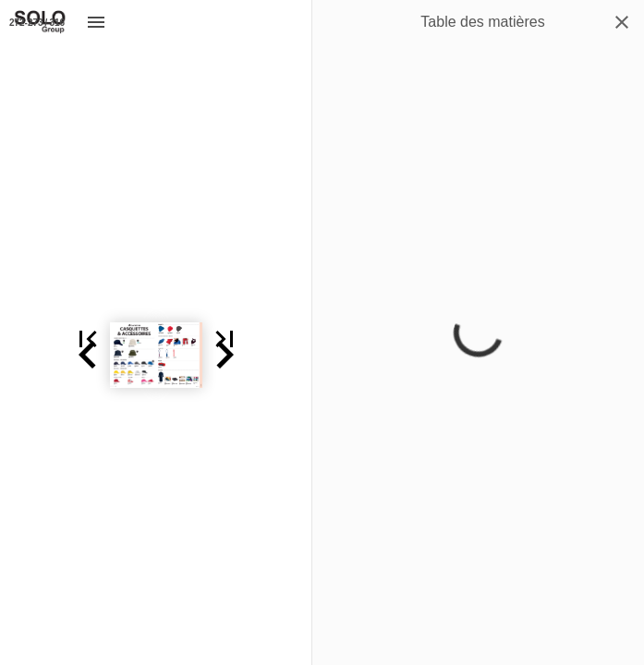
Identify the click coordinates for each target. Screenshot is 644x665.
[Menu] (96, 22)
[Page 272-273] (37, 22)
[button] (22, 355)
